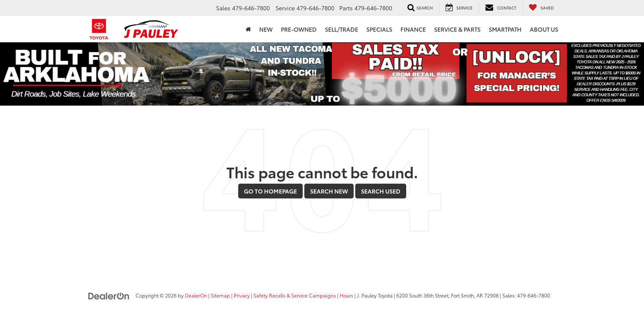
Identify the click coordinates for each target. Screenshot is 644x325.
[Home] (248, 29)
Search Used (381, 191)
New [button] (266, 29)
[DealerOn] (109, 295)
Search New (329, 191)
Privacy (242, 295)
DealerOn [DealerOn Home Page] (196, 295)
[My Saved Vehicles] (541, 8)
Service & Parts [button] (457, 29)
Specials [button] (379, 29)
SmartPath (505, 29)
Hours (346, 295)
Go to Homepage (270, 191)
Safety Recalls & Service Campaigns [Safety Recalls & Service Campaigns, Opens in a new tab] (295, 295)
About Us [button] (544, 29)
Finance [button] (413, 29)
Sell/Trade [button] (342, 29)
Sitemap (220, 295)
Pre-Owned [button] (299, 29)
